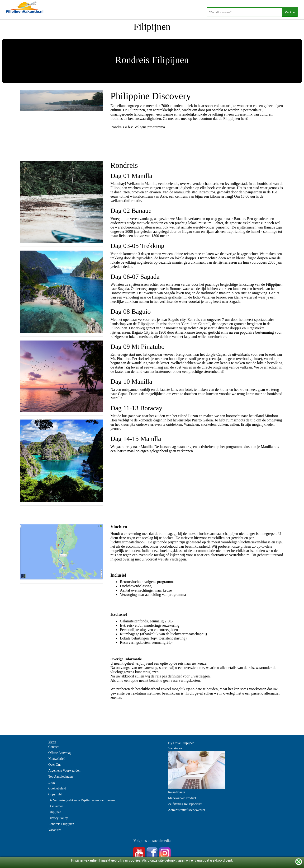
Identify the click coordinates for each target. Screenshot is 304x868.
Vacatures (55, 830)
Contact (53, 747)
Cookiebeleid (57, 788)
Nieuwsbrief (56, 759)
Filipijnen (55, 812)
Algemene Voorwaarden (64, 771)
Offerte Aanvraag (60, 753)
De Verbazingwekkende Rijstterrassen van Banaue (82, 800)
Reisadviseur (177, 792)
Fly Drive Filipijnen (181, 743)
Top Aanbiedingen (60, 777)
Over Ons (55, 765)
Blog (51, 782)
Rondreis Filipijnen (61, 824)
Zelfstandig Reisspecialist (185, 804)
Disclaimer (55, 806)
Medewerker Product (182, 798)
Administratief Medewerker (187, 810)
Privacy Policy (58, 818)
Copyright (55, 794)
